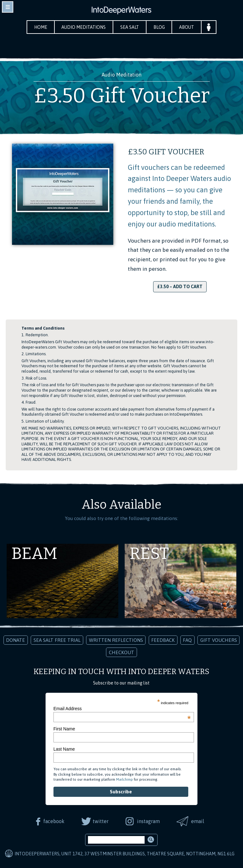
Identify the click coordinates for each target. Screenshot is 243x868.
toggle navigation (8, 7)
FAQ (187, 640)
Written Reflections (116, 640)
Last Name (64, 749)
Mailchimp (125, 779)
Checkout (121, 652)
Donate (16, 640)
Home (40, 27)
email (198, 821)
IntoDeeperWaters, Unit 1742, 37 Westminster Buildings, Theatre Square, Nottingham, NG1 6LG (125, 854)
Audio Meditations (84, 27)
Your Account (209, 27)
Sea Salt (130, 27)
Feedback (163, 640)
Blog (159, 27)
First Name (64, 729)
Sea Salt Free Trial (57, 640)
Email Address (122, 709)
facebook (54, 821)
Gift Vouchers (219, 640)
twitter (101, 821)
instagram (148, 821)
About (187, 27)
